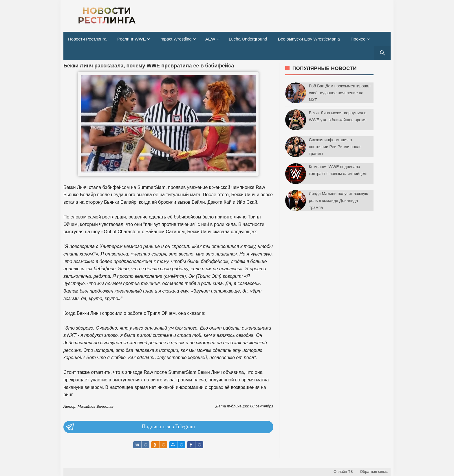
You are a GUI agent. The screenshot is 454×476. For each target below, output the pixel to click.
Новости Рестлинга (87, 39)
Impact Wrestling (175, 39)
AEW (210, 39)
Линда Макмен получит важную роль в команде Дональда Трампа (339, 201)
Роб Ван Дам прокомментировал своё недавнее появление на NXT (340, 93)
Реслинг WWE (132, 39)
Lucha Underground (248, 39)
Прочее (358, 39)
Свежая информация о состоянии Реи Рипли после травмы (335, 147)
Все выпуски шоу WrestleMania (309, 39)
